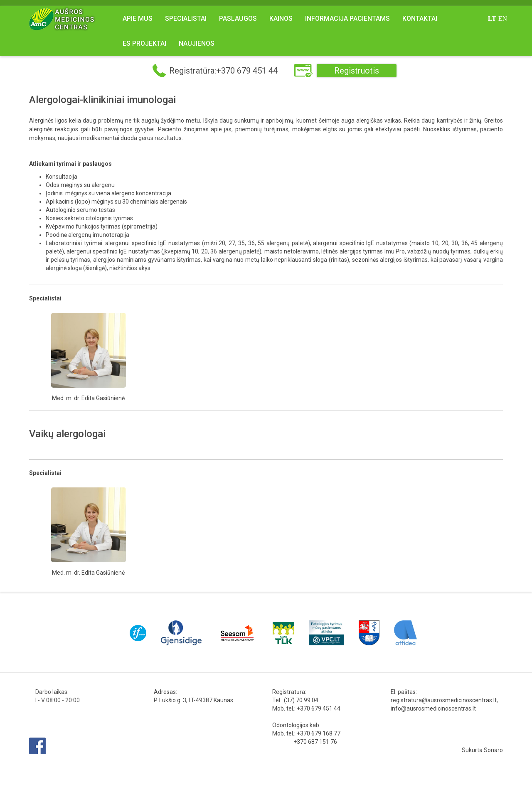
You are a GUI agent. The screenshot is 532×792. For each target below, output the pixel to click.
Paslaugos (238, 18)
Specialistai (186, 18)
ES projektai (144, 43)
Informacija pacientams (347, 18)
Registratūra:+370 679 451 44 (223, 71)
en (503, 18)
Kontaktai (420, 18)
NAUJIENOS (197, 43)
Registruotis (357, 71)
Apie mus (138, 18)
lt (492, 18)
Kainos (281, 18)
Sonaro (493, 750)
